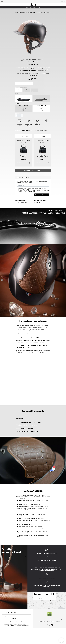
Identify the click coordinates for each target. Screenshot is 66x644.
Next (64, 285)
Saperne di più (37, 207)
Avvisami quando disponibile (42, 199)
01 (28, 61)
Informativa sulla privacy (10, 630)
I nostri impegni (59, 623)
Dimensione (21, 91)
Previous (2, 285)
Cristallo (17, 108)
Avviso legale (42, 626)
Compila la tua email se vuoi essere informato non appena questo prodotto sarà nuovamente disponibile (32, 186)
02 (33, 61)
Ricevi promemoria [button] (23, 207)
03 (38, 61)
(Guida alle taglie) (24, 91)
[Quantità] (19, 120)
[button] (2, 1)
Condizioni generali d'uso (28, 193)
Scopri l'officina (8, 560)
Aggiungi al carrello (33, 175)
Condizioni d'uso (50, 626)
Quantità (17, 117)
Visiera (17, 98)
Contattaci (58, 626)
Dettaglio (20, 167)
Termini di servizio (27, 196)
